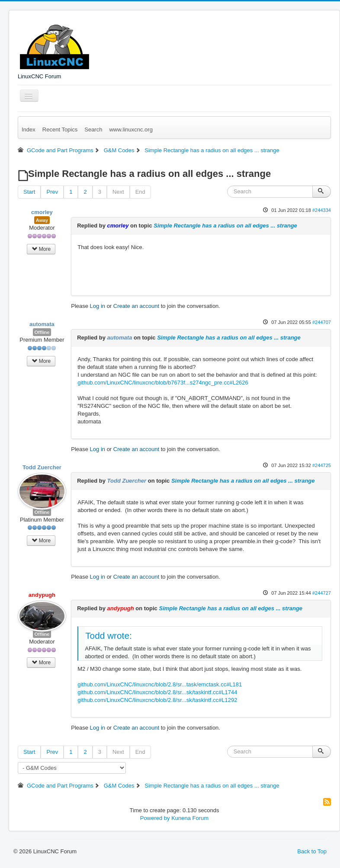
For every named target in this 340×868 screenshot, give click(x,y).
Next (118, 192)
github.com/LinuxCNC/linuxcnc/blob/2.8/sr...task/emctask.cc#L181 (160, 684)
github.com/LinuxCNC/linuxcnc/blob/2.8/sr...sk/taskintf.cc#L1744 (157, 692)
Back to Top (312, 851)
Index (29, 130)
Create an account (136, 306)
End (140, 192)
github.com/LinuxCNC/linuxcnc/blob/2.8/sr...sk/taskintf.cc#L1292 (157, 700)
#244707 (322, 322)
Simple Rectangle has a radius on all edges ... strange (225, 226)
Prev (52, 192)
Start (29, 192)
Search (93, 130)
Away (42, 220)
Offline (42, 332)
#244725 (322, 465)
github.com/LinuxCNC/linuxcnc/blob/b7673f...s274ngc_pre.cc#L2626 (163, 383)
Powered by (155, 818)
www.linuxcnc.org (131, 130)
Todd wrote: (109, 636)
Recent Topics (60, 130)
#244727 (322, 593)
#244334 (322, 210)
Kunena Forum (190, 818)
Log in (98, 306)
